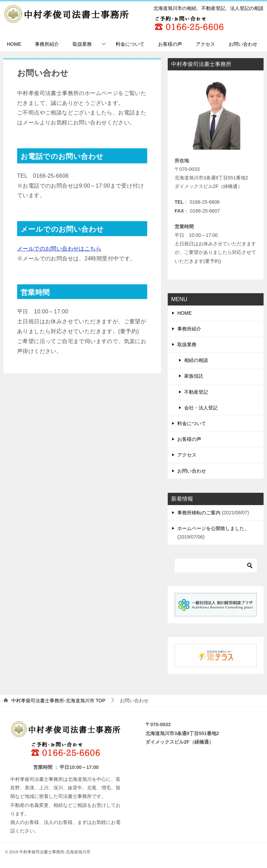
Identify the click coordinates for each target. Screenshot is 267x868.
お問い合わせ (243, 44)
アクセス (205, 44)
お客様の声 (170, 44)
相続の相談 (196, 360)
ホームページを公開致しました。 (213, 528)
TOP (58, 701)
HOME (14, 44)
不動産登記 (196, 392)
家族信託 (194, 376)
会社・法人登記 (201, 408)
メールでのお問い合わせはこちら (59, 249)
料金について (130, 44)
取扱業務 (82, 44)
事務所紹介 (47, 44)
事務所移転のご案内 (199, 513)
